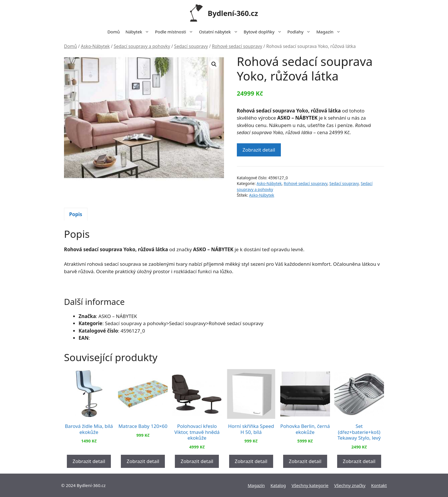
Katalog (278, 485)
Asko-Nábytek (95, 46)
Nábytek (139, 32)
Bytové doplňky (264, 32)
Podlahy (301, 32)
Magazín (330, 32)
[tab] (76, 214)
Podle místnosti (175, 32)
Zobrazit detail (259, 150)
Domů (114, 32)
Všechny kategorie (310, 485)
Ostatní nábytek (220, 32)
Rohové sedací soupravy (237, 46)
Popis (76, 214)
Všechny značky (350, 485)
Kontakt (379, 485)
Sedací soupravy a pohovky (142, 46)
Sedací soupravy (191, 46)
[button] (214, 64)
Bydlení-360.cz (233, 13)
